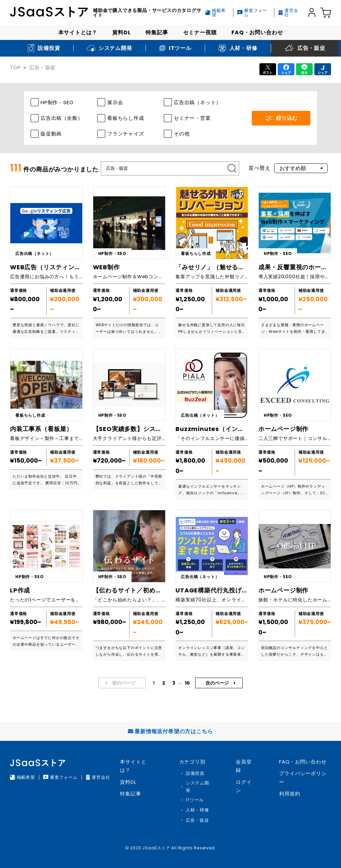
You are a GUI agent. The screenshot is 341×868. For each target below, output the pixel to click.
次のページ (218, 683)
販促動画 (51, 134)
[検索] (232, 168)
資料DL (121, 32)
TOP (15, 67)
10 (187, 683)
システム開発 (197, 787)
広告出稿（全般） (62, 118)
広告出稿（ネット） (197, 102)
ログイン (244, 786)
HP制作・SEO (57, 102)
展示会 (115, 102)
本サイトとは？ (78, 32)
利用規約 (290, 794)
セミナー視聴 (200, 32)
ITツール (195, 800)
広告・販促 (42, 67)
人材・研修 (197, 810)
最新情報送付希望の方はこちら (170, 731)
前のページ (123, 683)
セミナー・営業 (192, 118)
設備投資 (195, 773)
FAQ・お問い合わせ (257, 32)
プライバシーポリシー (303, 778)
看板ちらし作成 (126, 118)
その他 (182, 134)
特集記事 (157, 32)
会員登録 (244, 766)
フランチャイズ (126, 134)
